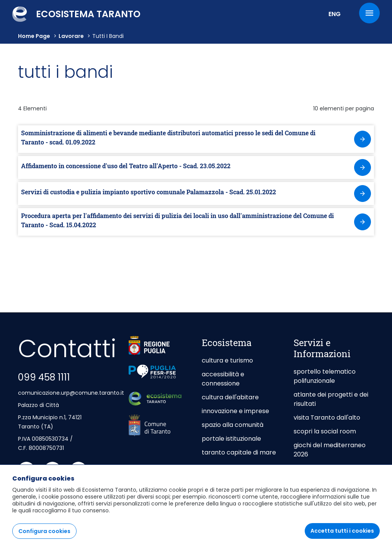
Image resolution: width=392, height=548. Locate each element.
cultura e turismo (227, 360)
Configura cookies (44, 532)
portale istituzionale (231, 439)
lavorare (71, 36)
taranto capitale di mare (239, 452)
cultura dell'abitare (230, 397)
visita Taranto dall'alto (327, 418)
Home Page (34, 36)
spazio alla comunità (233, 425)
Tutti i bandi (108, 36)
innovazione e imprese (235, 411)
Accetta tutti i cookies (342, 531)
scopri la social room (325, 431)
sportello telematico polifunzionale (325, 376)
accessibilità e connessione (223, 379)
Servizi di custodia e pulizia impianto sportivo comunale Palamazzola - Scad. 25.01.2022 (149, 192)
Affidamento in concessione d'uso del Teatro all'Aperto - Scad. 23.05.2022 (126, 166)
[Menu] (369, 13)
